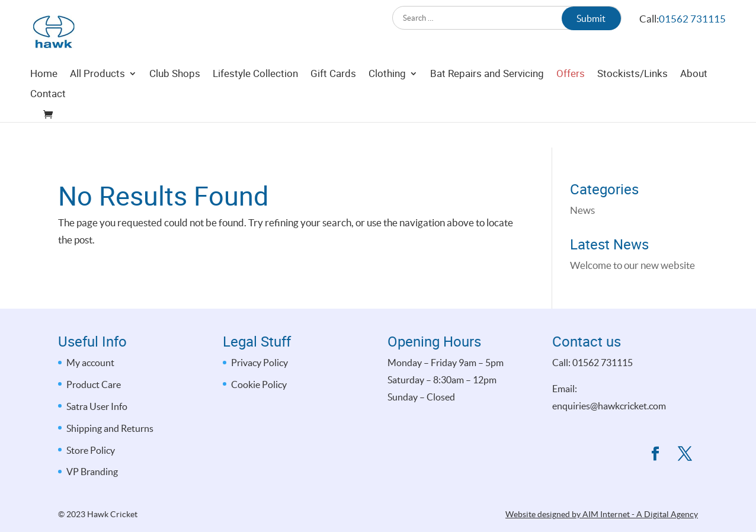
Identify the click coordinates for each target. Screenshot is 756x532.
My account (90, 363)
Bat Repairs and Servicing (487, 100)
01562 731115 (692, 19)
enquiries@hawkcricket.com (609, 406)
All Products (97, 100)
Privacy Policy (260, 363)
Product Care (94, 384)
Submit (591, 18)
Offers (571, 100)
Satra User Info (97, 406)
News (582, 210)
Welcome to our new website (632, 265)
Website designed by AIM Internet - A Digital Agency (602, 514)
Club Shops (175, 100)
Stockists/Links (632, 100)
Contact (48, 120)
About (694, 100)
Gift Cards (333, 100)
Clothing (387, 100)
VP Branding (92, 472)
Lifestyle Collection (255, 100)
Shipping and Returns (110, 428)
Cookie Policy (259, 384)
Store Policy (91, 450)
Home (44, 100)
